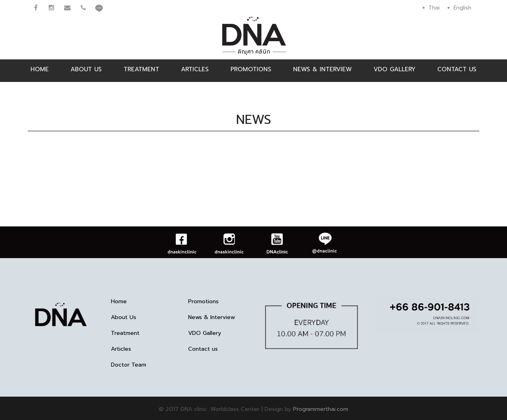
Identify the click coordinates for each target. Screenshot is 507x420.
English (462, 8)
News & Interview (322, 69)
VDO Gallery (395, 69)
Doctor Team (129, 365)
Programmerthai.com (321, 409)
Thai (434, 8)
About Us (86, 69)
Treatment (141, 69)
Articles (195, 69)
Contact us (457, 69)
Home (40, 69)
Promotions (251, 69)
